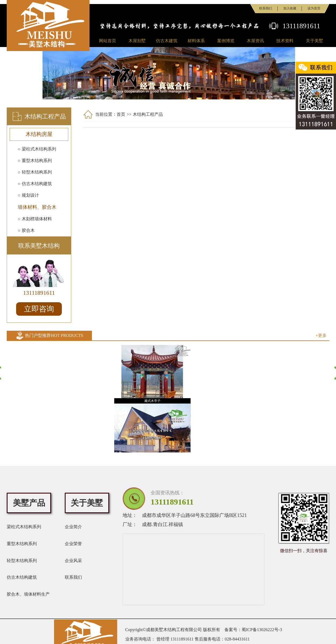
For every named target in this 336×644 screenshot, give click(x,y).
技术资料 (285, 41)
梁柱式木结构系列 (24, 527)
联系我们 (266, 8)
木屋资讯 (255, 41)
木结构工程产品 (148, 114)
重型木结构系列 (22, 544)
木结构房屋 (39, 134)
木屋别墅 (137, 41)
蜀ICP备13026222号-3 (262, 630)
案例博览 (226, 41)
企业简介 (73, 527)
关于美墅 (314, 41)
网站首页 (108, 41)
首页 (121, 114)
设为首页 (314, 8)
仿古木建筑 (167, 41)
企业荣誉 (73, 544)
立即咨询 (39, 309)
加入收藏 (290, 8)
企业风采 (73, 561)
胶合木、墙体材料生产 (28, 594)
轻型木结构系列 (22, 561)
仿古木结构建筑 (22, 577)
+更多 (321, 335)
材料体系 (196, 41)
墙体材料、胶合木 (37, 207)
